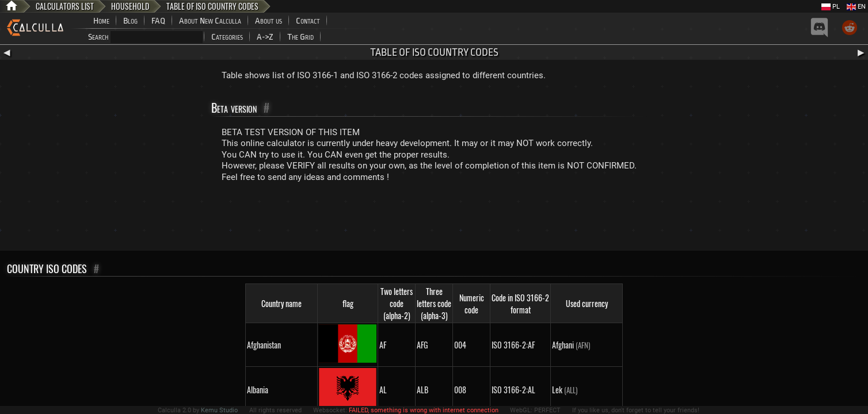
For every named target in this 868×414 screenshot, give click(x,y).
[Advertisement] (434, 219)
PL (831, 7)
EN (856, 7)
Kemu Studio (219, 410)
